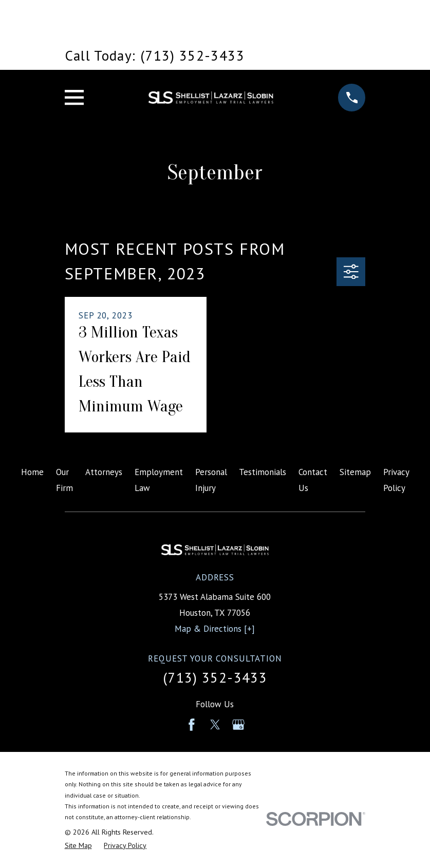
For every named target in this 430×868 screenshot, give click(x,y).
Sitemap (355, 472)
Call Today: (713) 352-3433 (155, 55)
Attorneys (104, 472)
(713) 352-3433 (215, 677)
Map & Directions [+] (215, 629)
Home (32, 472)
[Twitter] (215, 725)
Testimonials (263, 472)
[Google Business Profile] (238, 725)
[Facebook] (192, 725)
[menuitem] (78, 846)
